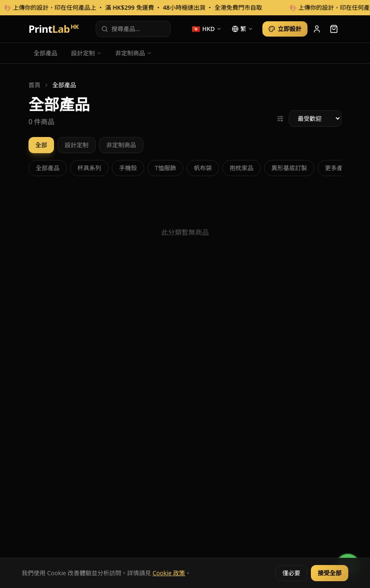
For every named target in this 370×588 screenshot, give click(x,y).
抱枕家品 (242, 168)
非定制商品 (134, 53)
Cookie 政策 (169, 573)
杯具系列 (89, 168)
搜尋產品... (121, 29)
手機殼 (128, 168)
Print (54, 29)
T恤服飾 (165, 168)
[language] (242, 29)
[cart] (334, 29)
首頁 (34, 85)
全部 (41, 145)
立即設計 (285, 29)
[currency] (207, 29)
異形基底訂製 (289, 168)
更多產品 (337, 168)
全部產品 (46, 53)
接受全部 (330, 573)
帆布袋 (203, 168)
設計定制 (86, 53)
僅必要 (291, 573)
